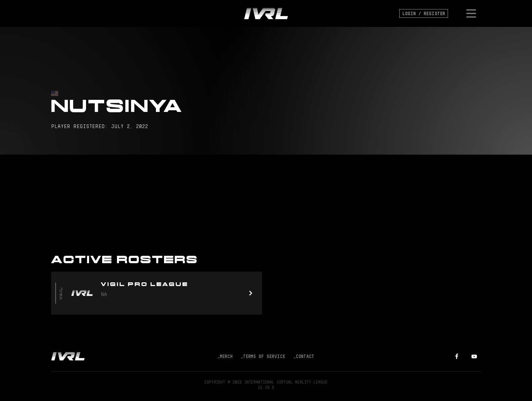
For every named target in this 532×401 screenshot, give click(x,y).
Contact (304, 356)
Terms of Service (263, 356)
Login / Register (424, 13)
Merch (225, 356)
